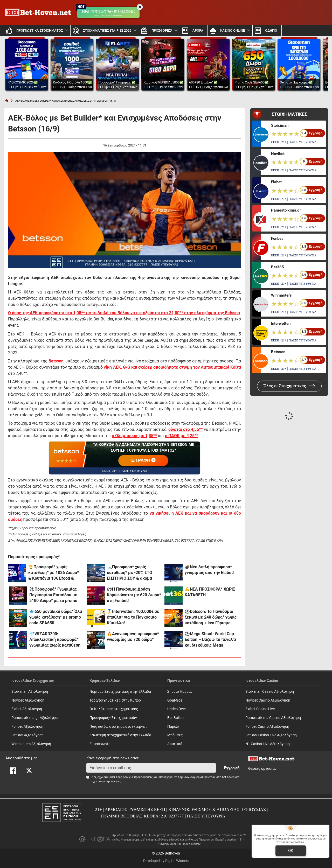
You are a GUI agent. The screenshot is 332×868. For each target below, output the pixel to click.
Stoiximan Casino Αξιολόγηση (270, 692)
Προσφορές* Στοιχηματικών (113, 718)
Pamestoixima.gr (286, 210)
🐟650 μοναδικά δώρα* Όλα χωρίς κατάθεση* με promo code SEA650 (56, 617)
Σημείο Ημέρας (180, 692)
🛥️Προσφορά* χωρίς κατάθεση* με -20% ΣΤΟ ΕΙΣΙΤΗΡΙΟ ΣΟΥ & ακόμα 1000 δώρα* (130, 573)
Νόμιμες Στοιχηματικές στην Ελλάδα (120, 692)
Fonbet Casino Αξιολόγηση (267, 727)
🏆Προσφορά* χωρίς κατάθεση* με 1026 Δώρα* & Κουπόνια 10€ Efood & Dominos (54, 573)
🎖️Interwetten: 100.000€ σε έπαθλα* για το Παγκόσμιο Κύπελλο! (133, 617)
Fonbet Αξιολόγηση (27, 727)
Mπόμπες (175, 735)
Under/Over (177, 709)
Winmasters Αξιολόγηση (31, 744)
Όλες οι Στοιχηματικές (289, 386)
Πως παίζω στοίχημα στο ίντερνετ (118, 727)
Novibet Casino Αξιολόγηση (268, 700)
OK (291, 851)
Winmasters (281, 295)
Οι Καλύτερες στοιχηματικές (114, 709)
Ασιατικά (175, 744)
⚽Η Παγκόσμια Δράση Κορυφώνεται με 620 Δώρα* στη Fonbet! (134, 595)
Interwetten (281, 324)
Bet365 (278, 267)
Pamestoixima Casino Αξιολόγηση (273, 718)
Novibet (278, 154)
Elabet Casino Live (260, 709)
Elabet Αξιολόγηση (27, 709)
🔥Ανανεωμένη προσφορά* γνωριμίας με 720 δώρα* (133, 637)
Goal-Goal (175, 700)
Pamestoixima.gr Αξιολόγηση (35, 718)
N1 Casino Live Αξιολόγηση (268, 744)
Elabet (276, 182)
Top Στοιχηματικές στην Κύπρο (115, 700)
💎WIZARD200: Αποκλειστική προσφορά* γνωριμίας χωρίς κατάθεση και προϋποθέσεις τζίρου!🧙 (56, 640)
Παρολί (173, 727)
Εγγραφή (232, 768)
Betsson (278, 352)
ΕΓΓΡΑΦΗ (143, 461)
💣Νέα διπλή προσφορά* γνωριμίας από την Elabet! (209, 570)
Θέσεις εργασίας (262, 769)
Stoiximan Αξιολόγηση (30, 692)
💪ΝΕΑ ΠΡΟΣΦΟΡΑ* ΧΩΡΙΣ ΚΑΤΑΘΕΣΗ (210, 592)
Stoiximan (280, 125)
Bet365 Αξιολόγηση (27, 735)
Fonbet (277, 239)
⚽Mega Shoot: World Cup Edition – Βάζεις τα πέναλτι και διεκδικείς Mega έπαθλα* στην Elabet (210, 640)
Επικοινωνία (100, 744)
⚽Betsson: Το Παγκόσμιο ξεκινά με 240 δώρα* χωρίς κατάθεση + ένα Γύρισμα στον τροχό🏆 (211, 617)
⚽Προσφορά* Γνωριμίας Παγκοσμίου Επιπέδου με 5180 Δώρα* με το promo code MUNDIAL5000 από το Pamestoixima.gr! (55, 595)
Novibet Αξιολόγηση (28, 700)
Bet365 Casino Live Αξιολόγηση (271, 735)
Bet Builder (176, 718)
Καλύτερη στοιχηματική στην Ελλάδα (120, 735)
